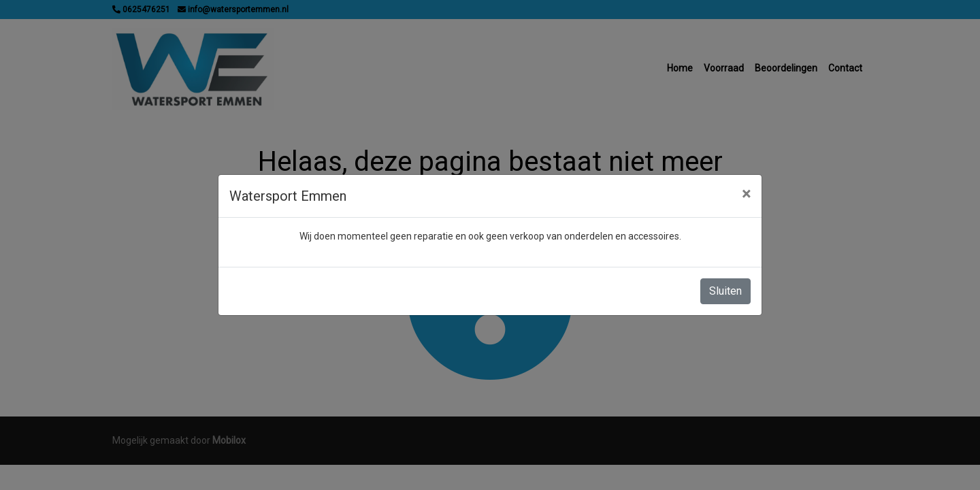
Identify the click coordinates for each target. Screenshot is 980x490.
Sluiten (725, 291)
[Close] (746, 194)
